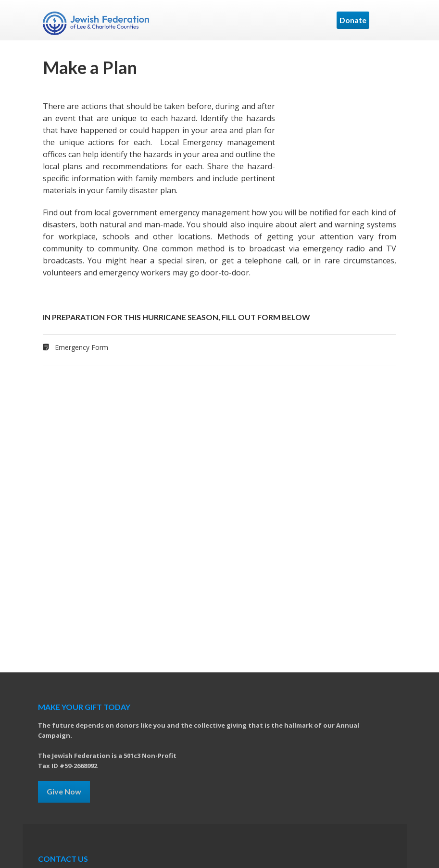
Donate (353, 20)
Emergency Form (82, 347)
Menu (385, 20)
